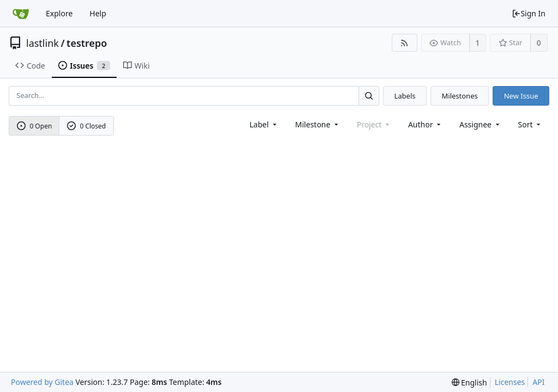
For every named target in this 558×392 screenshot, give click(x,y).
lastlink (43, 43)
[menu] (530, 124)
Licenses (510, 382)
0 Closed (87, 126)
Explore (59, 13)
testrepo (87, 43)
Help (98, 13)
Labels (405, 96)
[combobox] (264, 124)
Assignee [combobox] (480, 124)
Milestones (460, 96)
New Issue (521, 96)
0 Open (35, 126)
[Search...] (369, 96)
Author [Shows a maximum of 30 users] (425, 124)
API (538, 382)
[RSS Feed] (405, 43)
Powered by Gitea (42, 382)
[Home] (21, 14)
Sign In (529, 13)
